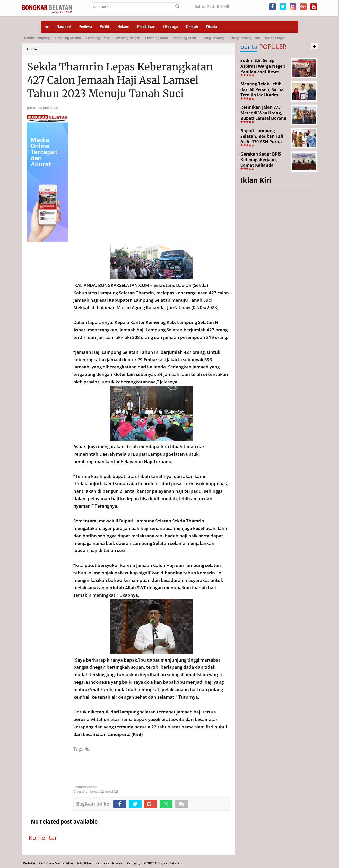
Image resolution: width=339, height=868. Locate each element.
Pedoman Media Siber (56, 863)
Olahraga (171, 27)
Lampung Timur (98, 38)
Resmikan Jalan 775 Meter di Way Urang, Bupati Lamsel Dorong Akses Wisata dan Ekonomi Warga (263, 118)
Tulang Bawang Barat (244, 38)
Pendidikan (146, 27)
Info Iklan (85, 863)
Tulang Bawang (212, 38)
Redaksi (29, 863)
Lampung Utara (184, 38)
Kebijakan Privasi (109, 863)
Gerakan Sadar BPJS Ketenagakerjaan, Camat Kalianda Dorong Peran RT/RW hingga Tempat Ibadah (264, 165)
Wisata (211, 27)
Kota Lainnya (275, 38)
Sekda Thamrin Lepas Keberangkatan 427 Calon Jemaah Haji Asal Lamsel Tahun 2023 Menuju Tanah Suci (120, 80)
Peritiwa (85, 27)
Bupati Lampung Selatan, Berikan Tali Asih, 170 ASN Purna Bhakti (262, 139)
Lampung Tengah (127, 38)
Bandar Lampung (37, 38)
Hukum (123, 27)
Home (32, 49)
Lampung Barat (157, 38)
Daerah (192, 27)
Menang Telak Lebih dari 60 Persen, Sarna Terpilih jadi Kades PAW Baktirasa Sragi (262, 92)
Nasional (64, 27)
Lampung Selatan (68, 38)
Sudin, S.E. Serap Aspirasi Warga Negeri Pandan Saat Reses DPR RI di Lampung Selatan (263, 71)
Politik (105, 27)
